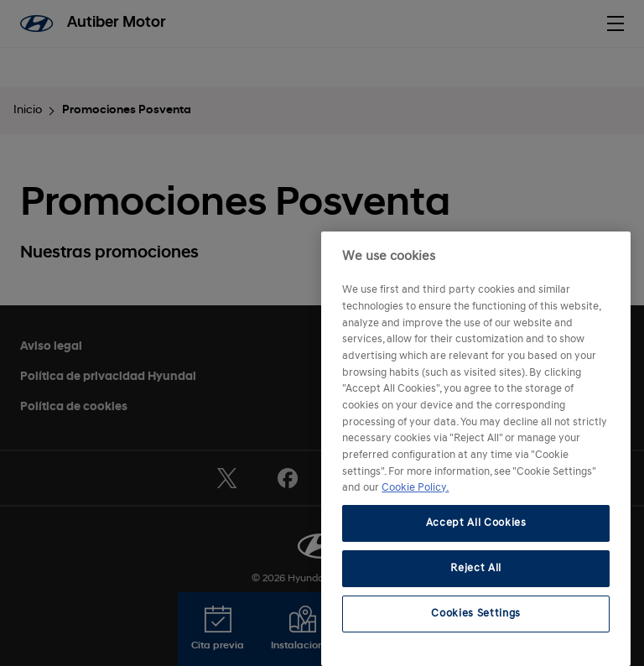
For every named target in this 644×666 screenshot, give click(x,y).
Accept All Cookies (476, 523)
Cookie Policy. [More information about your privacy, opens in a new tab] (415, 488)
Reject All (476, 568)
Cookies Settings (476, 614)
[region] (476, 449)
